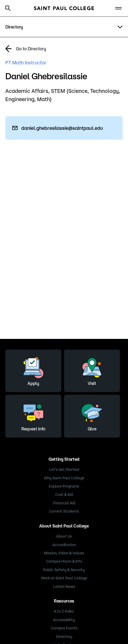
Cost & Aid (64, 495)
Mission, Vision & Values (64, 553)
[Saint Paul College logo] (64, 8)
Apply (33, 370)
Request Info (33, 416)
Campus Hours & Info (64, 561)
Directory (64, 637)
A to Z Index (64, 611)
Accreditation (64, 545)
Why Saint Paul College (64, 478)
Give (92, 416)
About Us (64, 536)
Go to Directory (31, 49)
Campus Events (64, 628)
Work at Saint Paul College (64, 578)
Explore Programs (64, 486)
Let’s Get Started (64, 470)
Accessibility (64, 620)
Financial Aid (64, 503)
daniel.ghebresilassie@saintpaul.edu (62, 128)
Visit (92, 370)
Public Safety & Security (64, 570)
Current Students (64, 511)
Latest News (64, 587)
